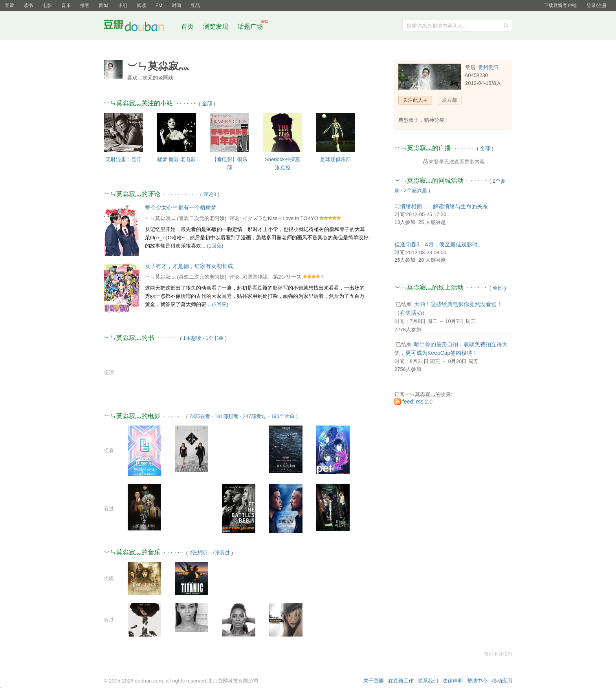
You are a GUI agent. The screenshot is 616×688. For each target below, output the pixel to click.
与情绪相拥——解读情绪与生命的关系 (441, 206)
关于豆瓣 (374, 681)
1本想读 (192, 338)
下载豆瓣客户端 (560, 6)
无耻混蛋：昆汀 (124, 159)
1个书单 (214, 338)
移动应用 (502, 681)
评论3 (210, 194)
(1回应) (215, 246)
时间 (176, 6)
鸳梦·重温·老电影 (176, 159)
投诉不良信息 (498, 654)
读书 (28, 6)
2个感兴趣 (415, 190)
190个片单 (283, 416)
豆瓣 (9, 6)
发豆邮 (450, 100)
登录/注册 (597, 6)
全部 (207, 104)
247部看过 (255, 416)
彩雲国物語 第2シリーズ (272, 277)
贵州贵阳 (488, 67)
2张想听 (198, 553)
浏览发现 (216, 27)
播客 (85, 6)
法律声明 (453, 681)
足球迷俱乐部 (335, 159)
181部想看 (226, 416)
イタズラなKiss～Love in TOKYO (280, 218)
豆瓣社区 (140, 27)
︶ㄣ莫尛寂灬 (160, 218)
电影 (47, 6)
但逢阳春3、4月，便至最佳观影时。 (439, 244)
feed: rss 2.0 (417, 402)
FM (159, 6)
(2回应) (220, 304)
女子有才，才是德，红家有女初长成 (189, 266)
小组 (123, 6)
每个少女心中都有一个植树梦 (181, 207)
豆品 (195, 6)
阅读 (141, 6)
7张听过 (221, 553)
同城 (104, 6)
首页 (187, 27)
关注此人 (413, 100)
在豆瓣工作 (401, 681)
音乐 (66, 6)
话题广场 (250, 27)
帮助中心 (477, 681)
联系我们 (428, 681)
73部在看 (200, 416)
